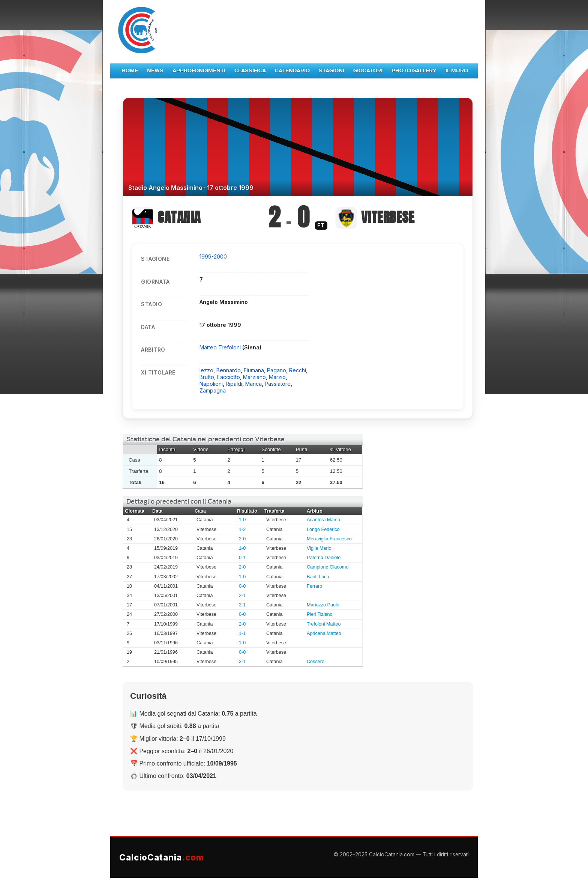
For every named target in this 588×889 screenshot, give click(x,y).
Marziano (254, 377)
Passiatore (278, 384)
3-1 (242, 662)
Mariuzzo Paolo (323, 605)
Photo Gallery (414, 71)
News (155, 71)
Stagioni (331, 71)
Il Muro (457, 71)
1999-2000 (213, 256)
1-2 (242, 529)
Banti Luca (318, 577)
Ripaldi (234, 384)
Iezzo (206, 370)
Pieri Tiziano (320, 614)
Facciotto (229, 377)
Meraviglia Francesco (329, 539)
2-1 (242, 596)
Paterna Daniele (324, 558)
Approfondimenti (199, 71)
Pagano (277, 370)
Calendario (292, 71)
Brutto (207, 377)
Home (130, 71)
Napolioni (211, 384)
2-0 (242, 539)
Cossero (316, 662)
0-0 (242, 586)
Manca (253, 384)
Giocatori (368, 71)
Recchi (298, 370)
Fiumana (254, 370)
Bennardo (229, 370)
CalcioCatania (162, 857)
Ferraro (314, 586)
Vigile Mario (319, 548)
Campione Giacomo (328, 567)
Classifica (250, 71)
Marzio (277, 377)
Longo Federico (323, 529)
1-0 (242, 520)
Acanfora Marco (323, 520)
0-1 (242, 558)
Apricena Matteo (324, 633)
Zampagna (213, 390)
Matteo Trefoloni (221, 347)
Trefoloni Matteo (324, 624)
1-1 (242, 633)
